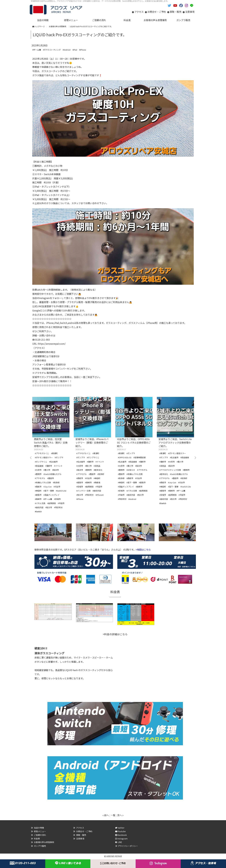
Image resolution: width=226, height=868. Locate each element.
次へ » (120, 815)
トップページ (38, 26)
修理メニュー (40, 831)
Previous (31, 458)
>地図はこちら (143, 550)
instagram (121, 839)
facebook (121, 835)
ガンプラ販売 (40, 846)
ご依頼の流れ (40, 835)
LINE (120, 842)
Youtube (120, 831)
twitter (120, 828)
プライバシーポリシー (128, 846)
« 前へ (106, 815)
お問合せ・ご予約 (157, 12)
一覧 (113, 815)
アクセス (139, 12)
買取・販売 (176, 12)
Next (195, 458)
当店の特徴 (39, 828)
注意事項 (190, 12)
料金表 (37, 839)
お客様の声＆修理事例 (44, 842)
